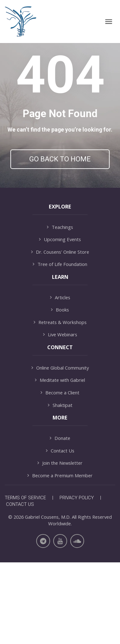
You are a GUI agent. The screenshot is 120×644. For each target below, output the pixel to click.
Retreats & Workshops (60, 404)
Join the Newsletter (60, 545)
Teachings (60, 308)
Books (60, 391)
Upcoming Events (60, 321)
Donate (60, 520)
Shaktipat (60, 487)
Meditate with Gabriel (60, 462)
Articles (60, 379)
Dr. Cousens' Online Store (60, 333)
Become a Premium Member (60, 557)
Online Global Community (60, 449)
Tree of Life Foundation (60, 346)
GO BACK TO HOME (60, 159)
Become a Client (60, 474)
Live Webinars (60, 416)
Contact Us (60, 532)
